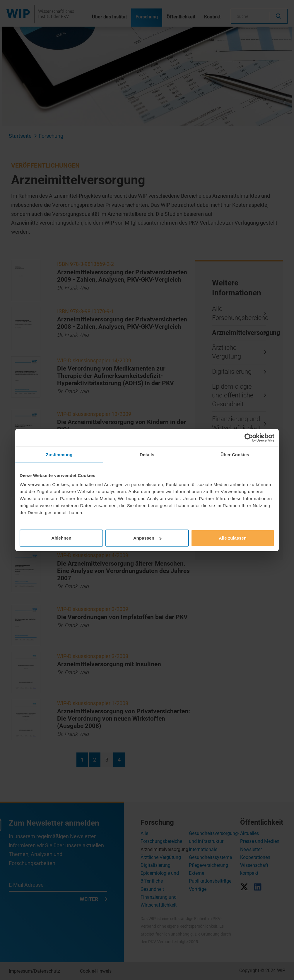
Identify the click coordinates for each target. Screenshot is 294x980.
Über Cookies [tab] (235, 454)
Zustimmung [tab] (59, 454)
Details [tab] (147, 454)
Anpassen (147, 538)
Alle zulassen (233, 538)
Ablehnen (61, 538)
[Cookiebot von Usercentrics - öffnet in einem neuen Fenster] (249, 438)
